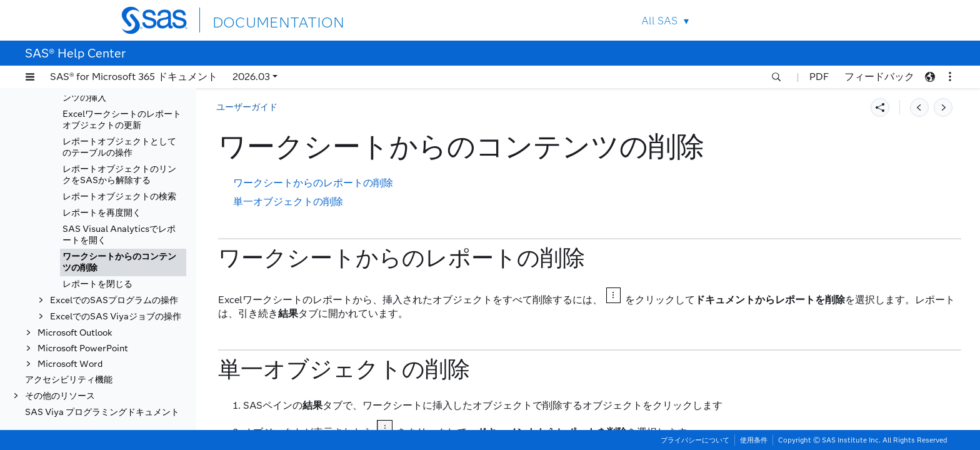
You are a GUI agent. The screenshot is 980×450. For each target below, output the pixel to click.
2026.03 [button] (251, 77)
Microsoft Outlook (75, 333)
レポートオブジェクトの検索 (119, 197)
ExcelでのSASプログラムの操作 (114, 300)
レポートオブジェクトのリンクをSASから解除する (119, 175)
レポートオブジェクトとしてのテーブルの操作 (119, 147)
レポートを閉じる (97, 284)
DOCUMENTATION (258, 20)
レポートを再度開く (102, 213)
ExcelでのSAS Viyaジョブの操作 (116, 317)
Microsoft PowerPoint (83, 348)
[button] (30, 77)
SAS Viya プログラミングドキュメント (102, 412)
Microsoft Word (70, 364)
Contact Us (803, 20)
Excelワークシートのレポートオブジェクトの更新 (122, 120)
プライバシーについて (695, 440)
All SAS (659, 21)
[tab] (123, 262)
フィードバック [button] (879, 77)
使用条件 (754, 440)
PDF (819, 77)
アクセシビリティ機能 (69, 380)
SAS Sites (833, 20)
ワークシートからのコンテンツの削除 (119, 262)
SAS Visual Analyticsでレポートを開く (119, 235)
